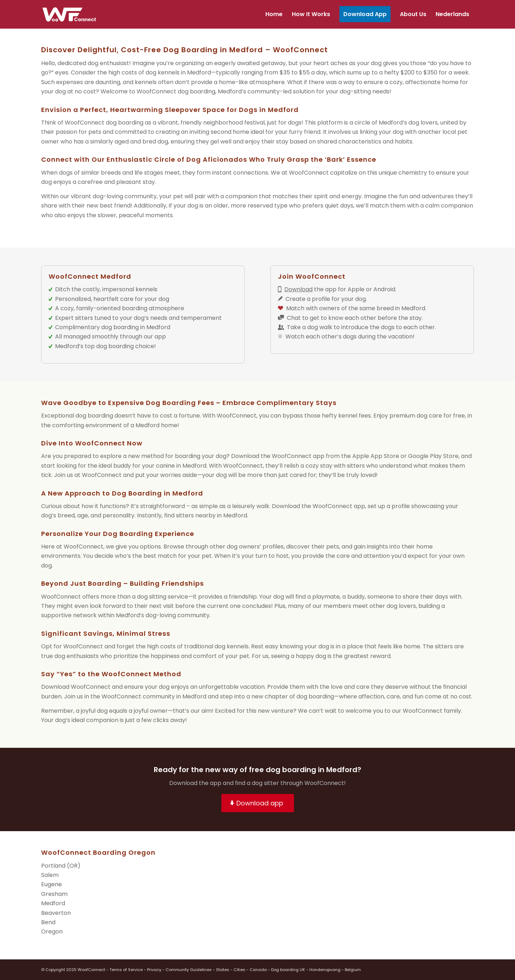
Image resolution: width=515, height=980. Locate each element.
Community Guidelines (189, 970)
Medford (53, 903)
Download (298, 289)
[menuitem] (274, 14)
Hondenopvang (325, 970)
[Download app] (258, 803)
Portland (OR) (61, 866)
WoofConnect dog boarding (176, 91)
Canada (258, 970)
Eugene (51, 884)
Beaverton (56, 913)
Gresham (54, 894)
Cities (239, 970)
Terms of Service (126, 970)
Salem (50, 875)
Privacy (154, 970)
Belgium (353, 970)
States (223, 970)
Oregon (52, 932)
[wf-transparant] (71, 14)
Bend (48, 922)
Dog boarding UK (288, 970)
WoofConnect (91, 970)
